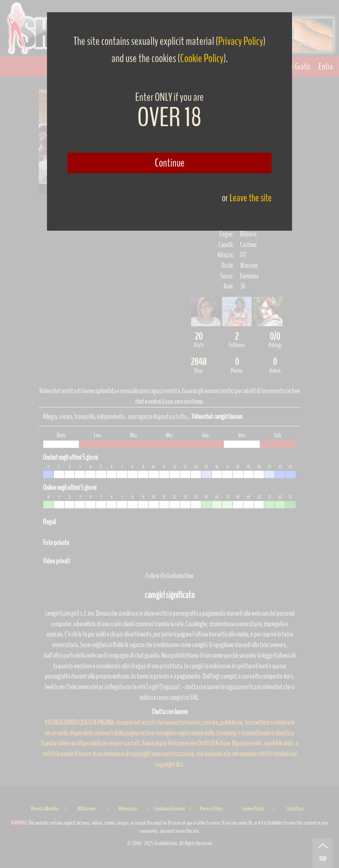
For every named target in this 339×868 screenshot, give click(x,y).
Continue (170, 163)
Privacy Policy (241, 41)
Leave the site (251, 198)
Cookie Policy (202, 58)
